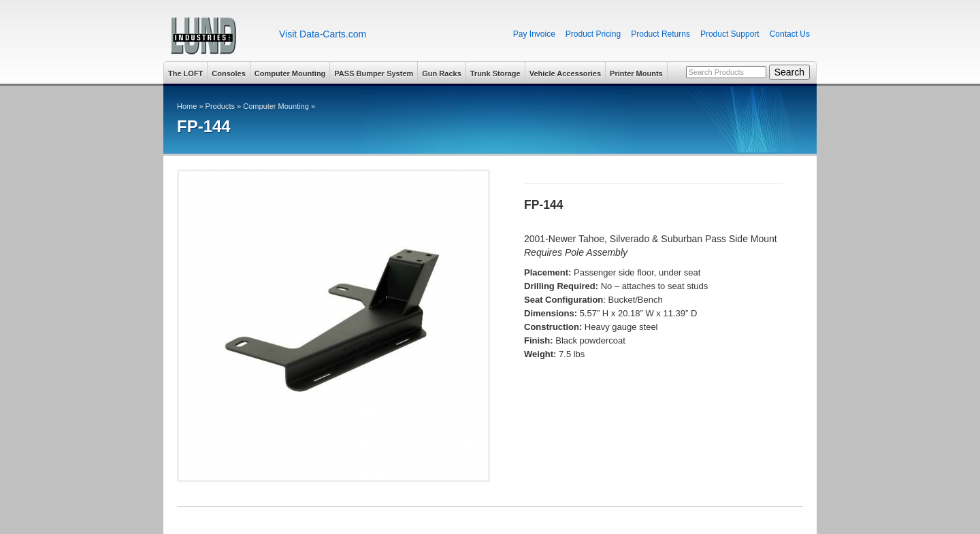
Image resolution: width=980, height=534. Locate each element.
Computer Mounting (290, 73)
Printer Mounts (636, 73)
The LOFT (185, 73)
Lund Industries (216, 36)
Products (220, 106)
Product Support (730, 34)
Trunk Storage (495, 73)
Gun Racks (441, 73)
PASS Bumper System (374, 73)
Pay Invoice (534, 34)
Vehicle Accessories (565, 73)
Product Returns (660, 34)
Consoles (229, 73)
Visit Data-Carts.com (323, 34)
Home (187, 106)
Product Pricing (593, 34)
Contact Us (790, 34)
